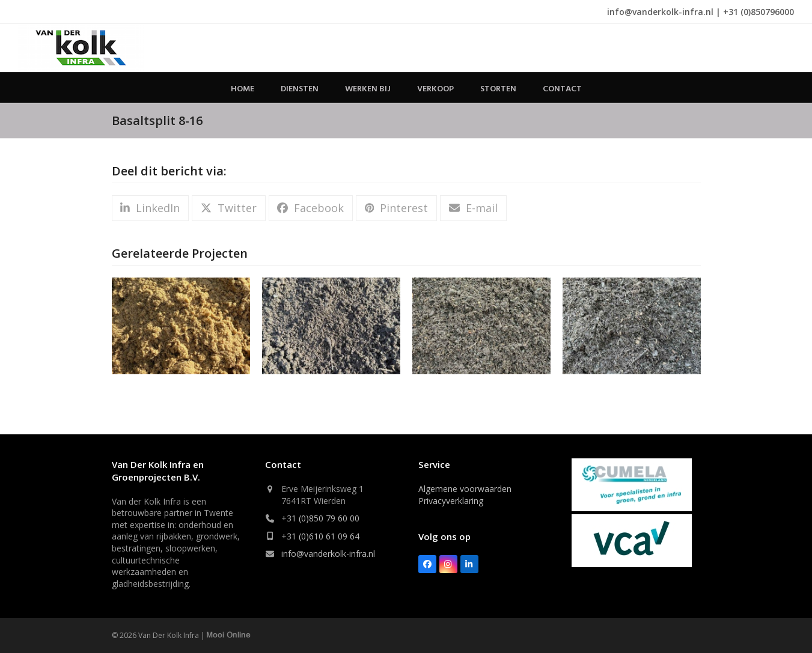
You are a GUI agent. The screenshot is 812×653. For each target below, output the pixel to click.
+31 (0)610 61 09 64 (320, 536)
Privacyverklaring (451, 501)
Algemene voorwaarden (465, 489)
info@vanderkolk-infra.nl (660, 12)
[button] (150, 208)
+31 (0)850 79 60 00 (320, 518)
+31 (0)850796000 (759, 12)
